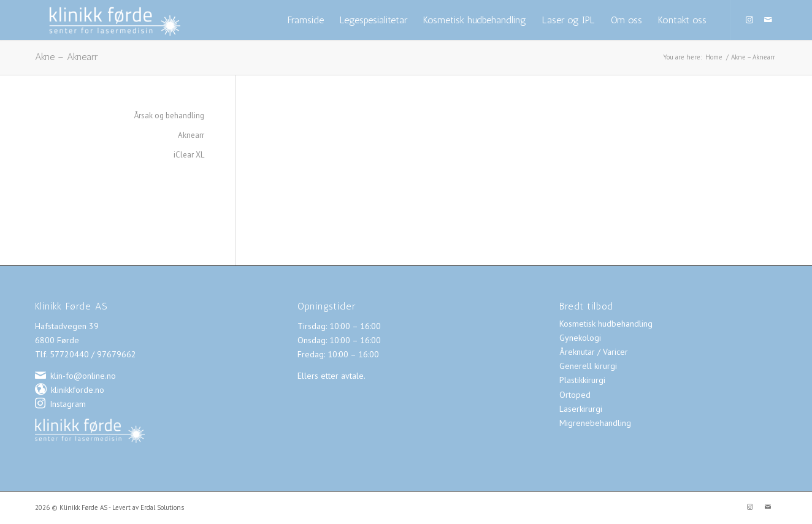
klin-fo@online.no (83, 376)
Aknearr (191, 135)
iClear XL (189, 155)
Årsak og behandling (169, 116)
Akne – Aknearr (66, 57)
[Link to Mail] (768, 20)
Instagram (68, 404)
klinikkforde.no (78, 390)
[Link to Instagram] (749, 20)
